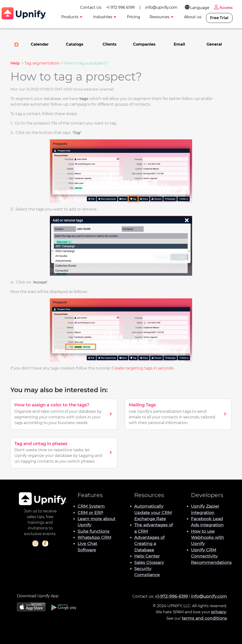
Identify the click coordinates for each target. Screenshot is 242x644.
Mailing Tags (142, 405)
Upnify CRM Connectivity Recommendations (211, 556)
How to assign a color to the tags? (52, 405)
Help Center (147, 556)
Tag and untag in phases (41, 444)
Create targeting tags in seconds (143, 368)
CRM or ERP (90, 513)
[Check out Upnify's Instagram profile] (35, 544)
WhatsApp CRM (94, 537)
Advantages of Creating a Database (149, 544)
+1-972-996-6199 (171, 596)
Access (223, 8)
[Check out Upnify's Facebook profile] (45, 544)
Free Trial (219, 18)
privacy (219, 612)
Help (15, 63)
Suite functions (93, 531)
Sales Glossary (149, 562)
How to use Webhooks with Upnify (207, 537)
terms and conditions (204, 618)
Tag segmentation (42, 63)
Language (197, 8)
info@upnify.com (161, 7)
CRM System (91, 506)
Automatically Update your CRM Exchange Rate (153, 512)
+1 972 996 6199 (120, 7)
